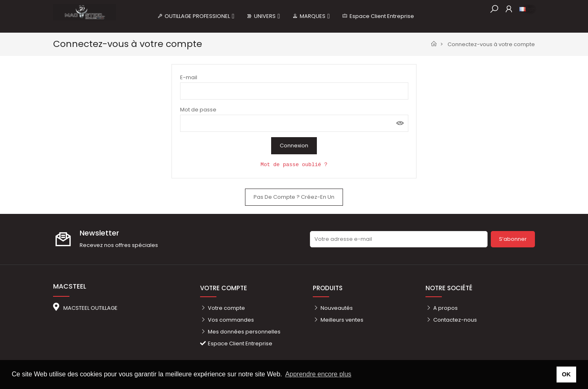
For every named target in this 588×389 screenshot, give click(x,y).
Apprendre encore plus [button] (318, 374)
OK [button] (566, 374)
